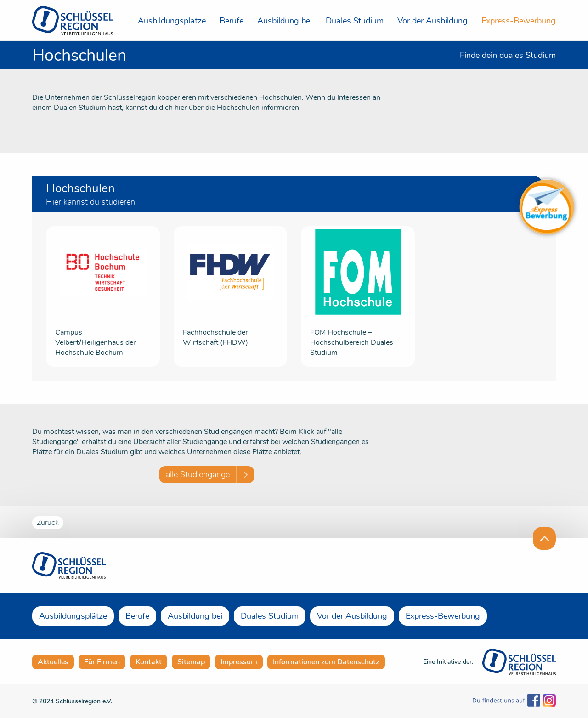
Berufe (232, 21)
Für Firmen (102, 662)
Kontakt (149, 662)
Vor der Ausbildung (433, 21)
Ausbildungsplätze (172, 21)
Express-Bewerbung (519, 21)
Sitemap (191, 662)
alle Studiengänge (198, 474)
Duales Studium (355, 21)
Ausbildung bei (285, 21)
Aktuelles (53, 662)
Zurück (48, 523)
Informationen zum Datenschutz (326, 662)
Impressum (239, 662)
